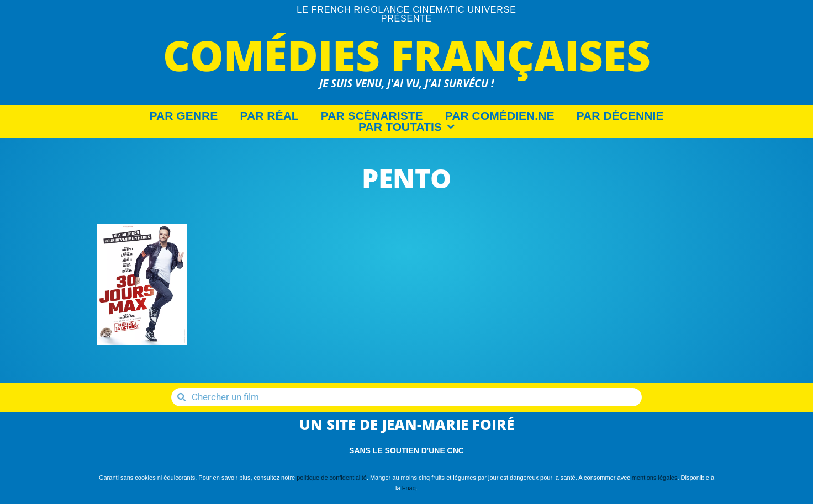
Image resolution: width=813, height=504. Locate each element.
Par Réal (269, 116)
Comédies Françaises (407, 55)
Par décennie (620, 116)
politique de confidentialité (332, 478)
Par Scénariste (372, 116)
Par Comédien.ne (500, 116)
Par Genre (184, 116)
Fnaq (409, 488)
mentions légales (655, 478)
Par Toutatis (406, 127)
